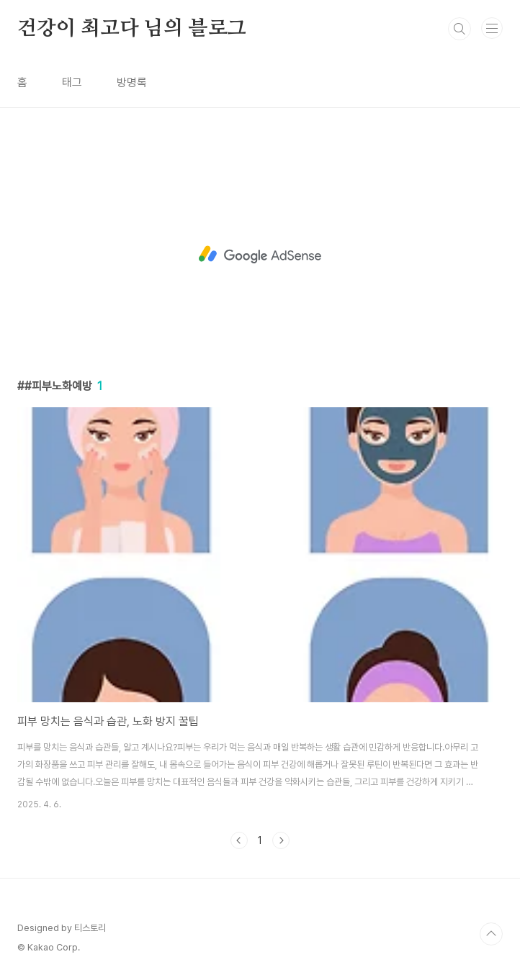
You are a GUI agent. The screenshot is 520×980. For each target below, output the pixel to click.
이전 (239, 840)
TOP (491, 934)
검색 (460, 29)
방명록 (132, 82)
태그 (72, 82)
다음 (281, 840)
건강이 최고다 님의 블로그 (132, 29)
